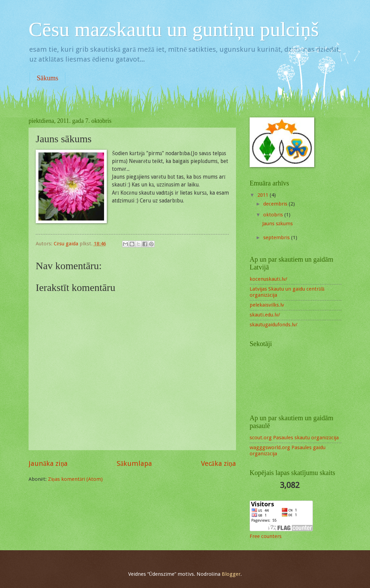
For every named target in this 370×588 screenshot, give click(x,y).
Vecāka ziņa (218, 463)
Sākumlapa (134, 463)
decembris (276, 204)
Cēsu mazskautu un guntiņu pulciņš (174, 29)
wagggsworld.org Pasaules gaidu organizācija (288, 451)
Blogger (231, 574)
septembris (277, 238)
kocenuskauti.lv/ (268, 279)
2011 (264, 195)
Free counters (266, 536)
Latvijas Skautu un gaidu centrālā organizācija (287, 292)
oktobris (274, 215)
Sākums (47, 78)
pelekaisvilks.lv (267, 305)
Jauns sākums (278, 224)
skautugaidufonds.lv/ (273, 325)
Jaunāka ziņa (48, 463)
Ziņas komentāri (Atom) (75, 479)
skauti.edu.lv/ (265, 315)
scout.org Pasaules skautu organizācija (294, 438)
